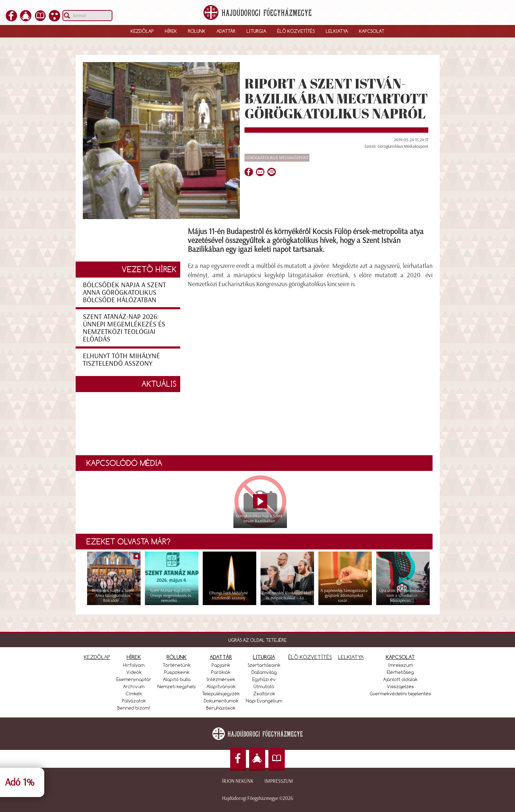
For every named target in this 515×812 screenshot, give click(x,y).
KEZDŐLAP (97, 657)
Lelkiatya (337, 31)
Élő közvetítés (296, 31)
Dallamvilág (264, 672)
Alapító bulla (177, 679)
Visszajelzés (400, 686)
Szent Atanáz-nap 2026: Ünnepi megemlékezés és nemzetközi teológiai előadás (124, 328)
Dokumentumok (221, 701)
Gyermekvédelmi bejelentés (400, 694)
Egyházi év (264, 679)
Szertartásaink (264, 665)
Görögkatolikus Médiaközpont (277, 158)
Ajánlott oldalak (400, 679)
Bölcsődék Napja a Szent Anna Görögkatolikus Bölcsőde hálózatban (124, 292)
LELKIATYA (351, 657)
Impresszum (279, 781)
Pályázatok (134, 701)
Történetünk (177, 665)
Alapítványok (221, 686)
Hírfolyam (134, 665)
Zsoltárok (264, 694)
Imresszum (401, 665)
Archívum (134, 686)
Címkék (134, 694)
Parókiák (221, 672)
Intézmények (221, 679)
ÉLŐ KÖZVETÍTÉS (310, 657)
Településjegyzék (221, 694)
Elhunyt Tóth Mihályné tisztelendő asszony (121, 359)
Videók (134, 672)
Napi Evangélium (264, 701)
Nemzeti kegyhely (177, 686)
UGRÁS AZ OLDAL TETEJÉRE (257, 640)
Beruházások (221, 708)
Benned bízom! (134, 708)
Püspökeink (177, 672)
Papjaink (221, 665)
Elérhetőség (400, 672)
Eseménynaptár (134, 679)
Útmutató (264, 686)
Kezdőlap (142, 31)
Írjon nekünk (238, 781)
